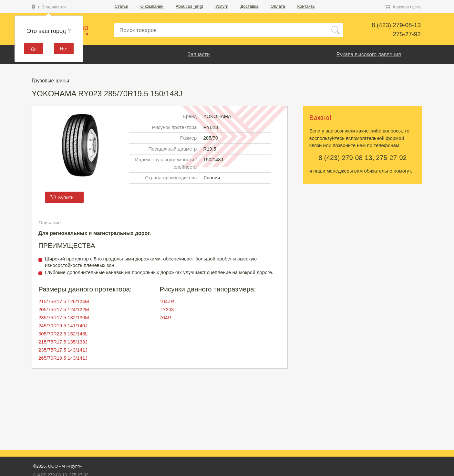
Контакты (306, 6)
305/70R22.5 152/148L (63, 334)
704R (165, 317)
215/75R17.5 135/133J (63, 342)
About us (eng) (189, 6)
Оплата (278, 6)
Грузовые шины (50, 81)
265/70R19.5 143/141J (63, 358)
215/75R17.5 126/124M (64, 301)
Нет (64, 49)
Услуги (222, 6)
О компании (152, 6)
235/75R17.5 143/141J (63, 350)
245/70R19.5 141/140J (63, 326)
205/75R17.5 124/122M (64, 309)
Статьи (121, 6)
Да (34, 49)
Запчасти (199, 54)
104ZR (167, 301)
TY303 (167, 309)
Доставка (250, 6)
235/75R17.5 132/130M (64, 317)
